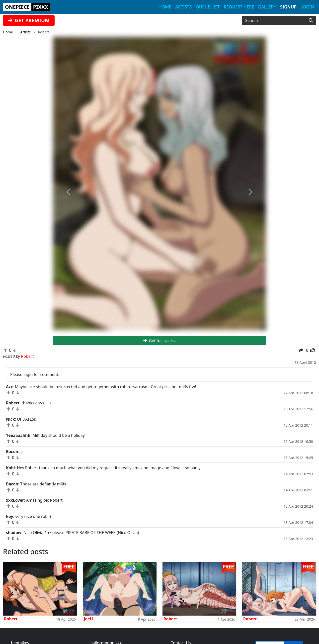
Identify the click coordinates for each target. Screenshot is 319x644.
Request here (239, 7)
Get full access (159, 341)
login (28, 374)
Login (307, 7)
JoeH (88, 619)
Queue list (208, 7)
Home (165, 7)
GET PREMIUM (29, 20)
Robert (11, 619)
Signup (288, 7)
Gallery (267, 7)
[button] (69, 192)
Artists (183, 7)
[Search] (311, 20)
